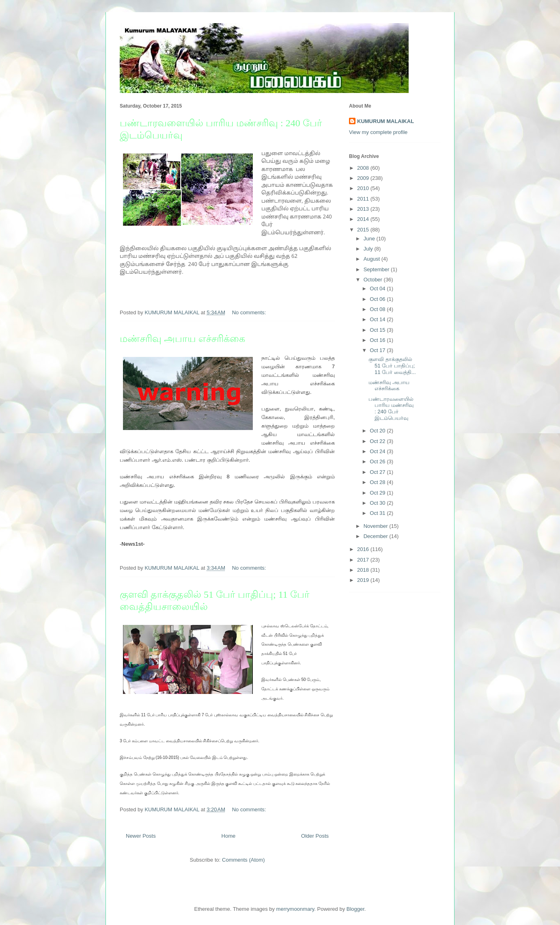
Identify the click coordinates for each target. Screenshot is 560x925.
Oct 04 (378, 289)
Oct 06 (378, 299)
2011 (364, 199)
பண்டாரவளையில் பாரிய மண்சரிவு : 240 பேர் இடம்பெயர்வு (391, 408)
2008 (364, 168)
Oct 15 (378, 330)
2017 (364, 560)
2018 (364, 570)
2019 (364, 580)
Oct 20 (378, 431)
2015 (364, 230)
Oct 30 (378, 503)
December (377, 536)
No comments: (250, 312)
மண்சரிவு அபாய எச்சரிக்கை (182, 339)
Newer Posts (141, 836)
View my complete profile (378, 132)
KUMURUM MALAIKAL (386, 121)
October (374, 280)
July (369, 249)
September (377, 269)
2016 (364, 549)
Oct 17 (378, 350)
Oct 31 (378, 513)
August (373, 259)
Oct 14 (378, 319)
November (377, 526)
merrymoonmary (295, 909)
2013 (364, 209)
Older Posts (315, 836)
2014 (364, 219)
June (370, 239)
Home (229, 836)
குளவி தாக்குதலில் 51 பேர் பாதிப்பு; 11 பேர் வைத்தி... (392, 365)
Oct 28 (378, 482)
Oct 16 (378, 340)
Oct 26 (378, 461)
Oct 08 (378, 309)
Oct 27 (378, 472)
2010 (364, 188)
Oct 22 (378, 441)
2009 (364, 178)
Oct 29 (378, 493)
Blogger (355, 909)
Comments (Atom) (243, 860)
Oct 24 (378, 451)
